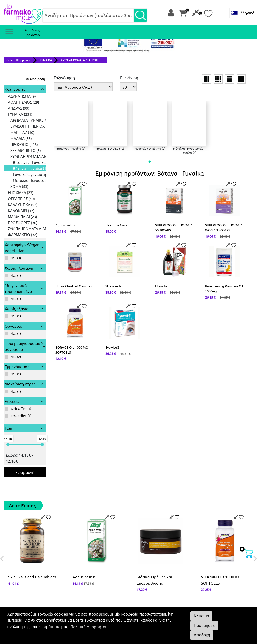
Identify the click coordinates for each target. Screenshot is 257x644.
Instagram (145, 569)
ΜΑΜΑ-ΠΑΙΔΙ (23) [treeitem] (22, 144)
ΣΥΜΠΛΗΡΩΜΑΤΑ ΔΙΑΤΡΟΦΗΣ (82, 60)
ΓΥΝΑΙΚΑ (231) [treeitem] (20, 114)
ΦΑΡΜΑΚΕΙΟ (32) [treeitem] (23, 162)
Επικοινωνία (15, 569)
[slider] (8, 372)
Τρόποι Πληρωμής (20, 575)
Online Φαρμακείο (19, 60)
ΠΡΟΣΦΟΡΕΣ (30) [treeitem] (23, 150)
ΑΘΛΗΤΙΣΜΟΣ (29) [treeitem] (23, 102)
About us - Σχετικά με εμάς (156, 575)
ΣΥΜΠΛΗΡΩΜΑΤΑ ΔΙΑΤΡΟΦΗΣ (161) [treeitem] (39, 156)
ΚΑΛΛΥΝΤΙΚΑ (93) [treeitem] (23, 132)
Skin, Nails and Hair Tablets (32, 504)
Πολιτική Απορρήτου (89, 626)
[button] (150, 162)
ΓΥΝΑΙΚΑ (46, 60)
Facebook (145, 563)
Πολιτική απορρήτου (22, 581)
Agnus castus (84, 504)
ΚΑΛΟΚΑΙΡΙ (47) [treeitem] (21, 138)
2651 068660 (19, 563)
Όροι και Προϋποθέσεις (25, 587)
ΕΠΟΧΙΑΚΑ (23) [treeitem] (21, 120)
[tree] (25, 129)
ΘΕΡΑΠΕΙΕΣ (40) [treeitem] (21, 126)
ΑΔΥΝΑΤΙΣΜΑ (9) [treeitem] (22, 96)
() (13, 186)
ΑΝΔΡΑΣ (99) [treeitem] (19, 108)
